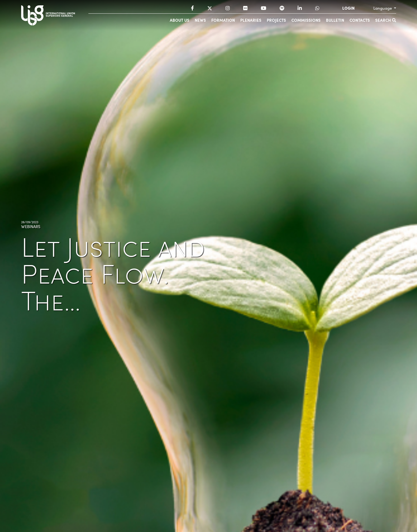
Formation (223, 20)
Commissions (306, 20)
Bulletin (335, 20)
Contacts (360, 20)
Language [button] (383, 8)
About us (180, 20)
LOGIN (348, 8)
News (200, 20)
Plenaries (251, 20)
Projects (276, 20)
